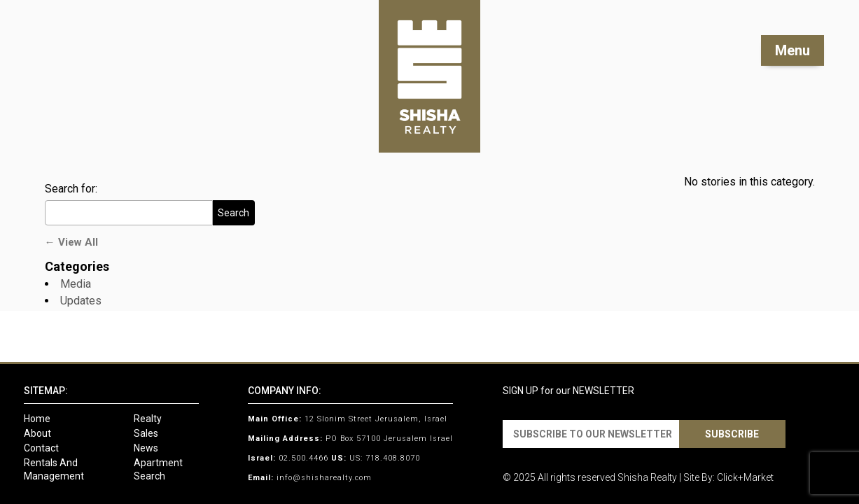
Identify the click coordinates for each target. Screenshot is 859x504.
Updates (81, 301)
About (37, 433)
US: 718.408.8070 (385, 458)
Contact (41, 448)
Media (76, 284)
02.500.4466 (303, 458)
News (146, 448)
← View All (71, 242)
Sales (146, 433)
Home (37, 419)
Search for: (71, 189)
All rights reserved (577, 477)
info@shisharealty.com (324, 478)
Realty (148, 419)
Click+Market (745, 477)
